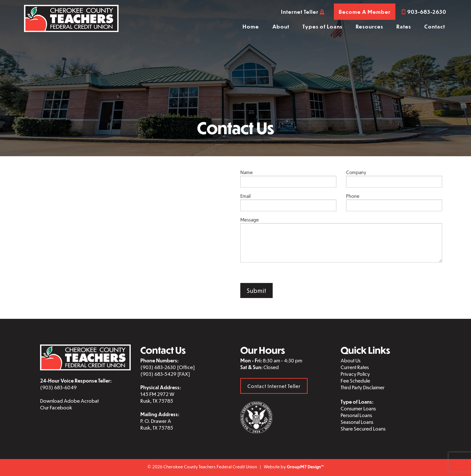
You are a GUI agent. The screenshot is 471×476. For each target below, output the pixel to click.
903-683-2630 (424, 12)
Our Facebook (56, 407)
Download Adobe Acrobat (69, 401)
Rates (404, 26)
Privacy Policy (355, 374)
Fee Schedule (355, 380)
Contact (435, 26)
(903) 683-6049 (58, 387)
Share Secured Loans (363, 428)
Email (288, 202)
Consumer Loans (358, 408)
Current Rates (355, 367)
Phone (394, 202)
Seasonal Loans (357, 422)
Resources (369, 26)
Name (288, 178)
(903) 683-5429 (158, 374)
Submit (256, 290)
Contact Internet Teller (274, 386)
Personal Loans (356, 415)
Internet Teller (303, 12)
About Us (351, 360)
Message (341, 240)
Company (394, 178)
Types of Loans (322, 26)
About (281, 26)
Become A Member (365, 12)
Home (251, 26)
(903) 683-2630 (158, 367)
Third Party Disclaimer (363, 387)
